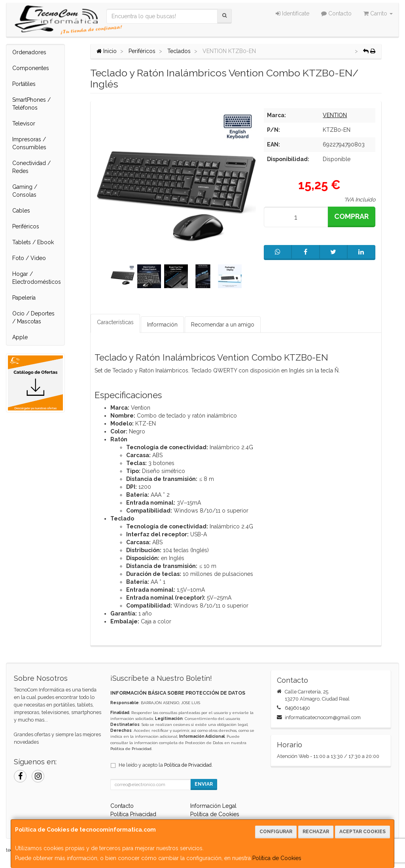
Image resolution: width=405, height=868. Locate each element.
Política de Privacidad (131, 749)
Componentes (31, 68)
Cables (21, 211)
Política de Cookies (277, 858)
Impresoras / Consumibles (29, 143)
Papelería (24, 298)
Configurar (276, 832)
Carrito (378, 13)
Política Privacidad (133, 814)
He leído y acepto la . (166, 765)
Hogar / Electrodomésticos (37, 278)
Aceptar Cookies (362, 832)
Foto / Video (29, 258)
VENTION (335, 115)
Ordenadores (29, 52)
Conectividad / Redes (31, 167)
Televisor (24, 123)
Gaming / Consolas (25, 191)
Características (115, 322)
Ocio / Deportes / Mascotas (33, 317)
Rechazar (316, 832)
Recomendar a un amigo (223, 325)
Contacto (336, 13)
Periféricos (26, 226)
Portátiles (24, 84)
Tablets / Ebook (33, 242)
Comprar (351, 216)
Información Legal (213, 806)
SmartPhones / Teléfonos (31, 104)
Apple (20, 337)
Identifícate (292, 13)
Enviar (204, 784)
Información (162, 325)
